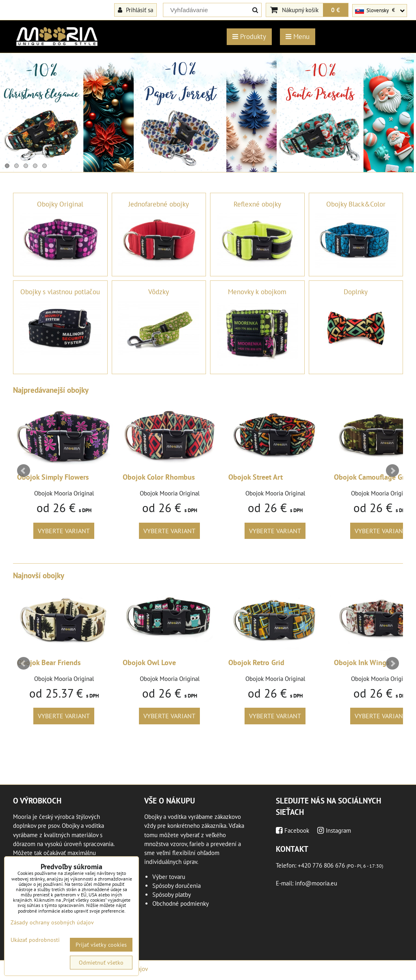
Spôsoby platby (172, 895)
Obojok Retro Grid (256, 662)
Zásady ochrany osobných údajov (52, 922)
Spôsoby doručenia (177, 886)
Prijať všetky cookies (101, 945)
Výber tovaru (169, 877)
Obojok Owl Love (149, 662)
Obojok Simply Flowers (53, 477)
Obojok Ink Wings (362, 662)
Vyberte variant (64, 531)
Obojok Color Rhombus (159, 477)
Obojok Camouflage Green (375, 477)
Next (392, 471)
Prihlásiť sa (135, 10)
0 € (336, 10)
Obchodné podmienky (181, 904)
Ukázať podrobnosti (35, 940)
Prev (24, 471)
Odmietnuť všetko (101, 963)
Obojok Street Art (256, 477)
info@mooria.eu (316, 883)
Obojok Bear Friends (49, 662)
